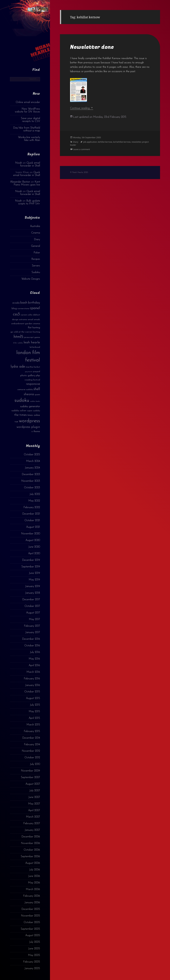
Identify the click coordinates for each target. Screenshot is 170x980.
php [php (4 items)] (38, 376)
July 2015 (35, 705)
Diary (37, 239)
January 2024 (32, 468)
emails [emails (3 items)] (37, 320)
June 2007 (34, 797)
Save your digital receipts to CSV (30, 120)
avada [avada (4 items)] (16, 303)
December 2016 (31, 639)
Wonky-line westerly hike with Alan (29, 139)
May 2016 (34, 659)
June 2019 (34, 573)
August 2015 (33, 698)
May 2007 (34, 804)
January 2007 (32, 830)
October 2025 (32, 455)
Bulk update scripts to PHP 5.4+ (29, 202)
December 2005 (31, 909)
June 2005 (34, 949)
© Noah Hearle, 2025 (79, 172)
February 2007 (32, 823)
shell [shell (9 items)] (37, 389)
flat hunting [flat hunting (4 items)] (34, 328)
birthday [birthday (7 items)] (34, 303)
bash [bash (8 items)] (24, 303)
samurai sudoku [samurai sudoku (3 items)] (25, 389)
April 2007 (34, 810)
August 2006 (33, 863)
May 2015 (34, 712)
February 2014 (32, 745)
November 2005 (30, 916)
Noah (19, 163)
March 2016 (33, 672)
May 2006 (34, 883)
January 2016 (33, 685)
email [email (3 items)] (30, 320)
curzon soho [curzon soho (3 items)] (27, 315)
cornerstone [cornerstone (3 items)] (23, 309)
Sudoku (36, 272)
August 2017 (33, 613)
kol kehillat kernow (122, 142)
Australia (35, 226)
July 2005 (35, 942)
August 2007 (33, 784)
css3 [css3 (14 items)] (16, 314)
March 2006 (33, 889)
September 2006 (30, 857)
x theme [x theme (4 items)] (36, 431)
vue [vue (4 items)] (16, 422)
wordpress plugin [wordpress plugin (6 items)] (28, 427)
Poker (37, 253)
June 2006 (34, 876)
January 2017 (33, 632)
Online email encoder (28, 102)
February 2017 (32, 626)
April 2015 (34, 718)
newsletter (136, 142)
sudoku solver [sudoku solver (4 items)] (19, 411)
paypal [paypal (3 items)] (37, 372)
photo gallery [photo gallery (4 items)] (28, 376)
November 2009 (30, 771)
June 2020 (34, 547)
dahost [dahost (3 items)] (37, 315)
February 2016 (32, 679)
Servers (36, 266)
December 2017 (31, 600)
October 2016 (32, 646)
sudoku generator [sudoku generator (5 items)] (30, 406)
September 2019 (31, 567)
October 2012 (32, 758)
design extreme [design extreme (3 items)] (19, 320)
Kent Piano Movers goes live (27, 183)
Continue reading (82, 108)
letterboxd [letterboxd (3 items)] (35, 347)
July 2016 (35, 652)
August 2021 (33, 527)
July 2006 (35, 870)
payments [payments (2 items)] (29, 372)
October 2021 (32, 520)
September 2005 (30, 929)
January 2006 (32, 903)
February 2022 (32, 507)
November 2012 (31, 751)
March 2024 (33, 461)
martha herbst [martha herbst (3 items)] (33, 367)
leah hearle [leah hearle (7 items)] (32, 342)
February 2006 (32, 896)
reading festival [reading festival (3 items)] (32, 380)
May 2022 (34, 501)
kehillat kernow (105, 142)
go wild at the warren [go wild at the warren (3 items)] (21, 332)
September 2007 (30, 777)
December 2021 (31, 514)
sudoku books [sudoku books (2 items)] (35, 401)
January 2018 (33, 593)
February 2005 (32, 962)
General (36, 246)
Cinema (36, 233)
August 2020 (33, 540)
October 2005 (32, 922)
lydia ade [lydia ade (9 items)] (18, 367)
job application (90, 142)
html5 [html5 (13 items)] (18, 337)
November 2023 (31, 481)
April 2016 (34, 665)
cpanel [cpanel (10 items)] (35, 308)
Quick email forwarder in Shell (30, 164)
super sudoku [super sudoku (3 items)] (34, 411)
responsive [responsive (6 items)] (33, 384)
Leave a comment (81, 149)
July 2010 (35, 764)
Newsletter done (92, 47)
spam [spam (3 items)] (37, 395)
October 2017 (32, 606)
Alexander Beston (20, 182)
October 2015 (32, 692)
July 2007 (35, 791)
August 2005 (33, 935)
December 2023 (31, 474)
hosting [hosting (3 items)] (36, 332)
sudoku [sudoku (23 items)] (22, 400)
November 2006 (30, 843)
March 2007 (33, 817)
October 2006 (32, 850)
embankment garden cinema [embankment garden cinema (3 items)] (26, 324)
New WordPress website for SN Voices (27, 110)
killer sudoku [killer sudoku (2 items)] (18, 343)
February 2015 (32, 731)
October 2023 (32, 488)
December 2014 (31, 738)
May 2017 (34, 619)
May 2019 (34, 580)
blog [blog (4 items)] (14, 309)
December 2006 (31, 837)
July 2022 (35, 494)
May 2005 (34, 955)
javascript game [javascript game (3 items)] (32, 337)
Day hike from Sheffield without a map (27, 129)
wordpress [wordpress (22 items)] (29, 421)
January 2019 (33, 586)
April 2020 (34, 554)
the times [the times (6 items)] (21, 415)
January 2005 (32, 968)
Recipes (36, 259)
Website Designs (31, 279)
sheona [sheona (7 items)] (29, 394)
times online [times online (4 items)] (34, 415)
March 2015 (33, 725)
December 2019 (31, 560)
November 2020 (31, 534)
